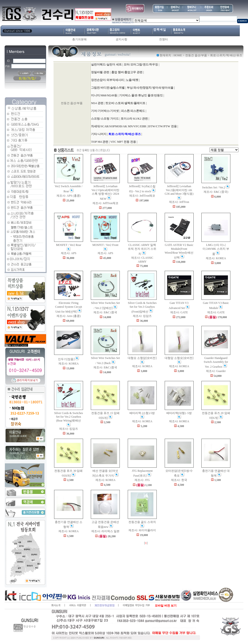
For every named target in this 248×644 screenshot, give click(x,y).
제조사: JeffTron (179, 202)
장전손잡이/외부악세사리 (107, 80)
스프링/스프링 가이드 (105, 119)
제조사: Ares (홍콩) (69, 316)
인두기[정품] (68, 359)
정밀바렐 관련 (100, 72)
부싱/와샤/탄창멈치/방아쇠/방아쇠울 (150, 88)
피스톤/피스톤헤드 (133, 111)
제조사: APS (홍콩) (68, 196)
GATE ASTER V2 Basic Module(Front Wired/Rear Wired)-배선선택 (179, 251)
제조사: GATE (179, 312)
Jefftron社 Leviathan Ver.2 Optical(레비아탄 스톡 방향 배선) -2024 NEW (105, 193)
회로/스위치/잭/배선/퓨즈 (124, 134)
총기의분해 (79, 39)
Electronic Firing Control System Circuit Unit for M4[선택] (68, 307)
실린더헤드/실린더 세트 (106, 64)
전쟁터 (163, 39)
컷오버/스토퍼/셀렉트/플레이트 (125, 103)
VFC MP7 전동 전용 (123, 142)
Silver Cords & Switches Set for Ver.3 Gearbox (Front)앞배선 (142, 307)
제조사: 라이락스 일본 (105, 531)
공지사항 (121, 39)
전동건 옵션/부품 (196, 55)
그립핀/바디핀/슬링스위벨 (108, 88)
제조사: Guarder (216, 371)
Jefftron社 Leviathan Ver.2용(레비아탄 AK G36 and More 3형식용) (179, 192)
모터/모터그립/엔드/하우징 (141, 64)
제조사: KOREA (216, 258)
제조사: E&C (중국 (105, 312)
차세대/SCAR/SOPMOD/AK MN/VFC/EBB (119, 126)
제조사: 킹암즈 (142, 316)
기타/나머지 (99, 134)
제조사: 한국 (179, 480)
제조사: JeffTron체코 (105, 203)
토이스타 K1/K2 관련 (134, 119)
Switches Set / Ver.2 (216, 187)
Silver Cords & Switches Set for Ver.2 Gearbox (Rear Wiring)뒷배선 (68, 419)
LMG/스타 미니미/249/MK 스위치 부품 (216, 249)
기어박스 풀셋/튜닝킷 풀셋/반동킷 (141, 95)
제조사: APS (69, 253)
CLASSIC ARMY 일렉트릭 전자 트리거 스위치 (142, 249)
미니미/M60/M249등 (104, 95)
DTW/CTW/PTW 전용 (163, 126)
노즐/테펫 (132, 80)
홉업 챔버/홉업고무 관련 (127, 72)
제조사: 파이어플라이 (142, 530)
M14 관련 (97, 103)
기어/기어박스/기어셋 (105, 111)
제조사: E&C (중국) (216, 192)
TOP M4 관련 (100, 142)
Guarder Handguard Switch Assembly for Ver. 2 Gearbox (216, 362)
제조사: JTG (142, 480)
